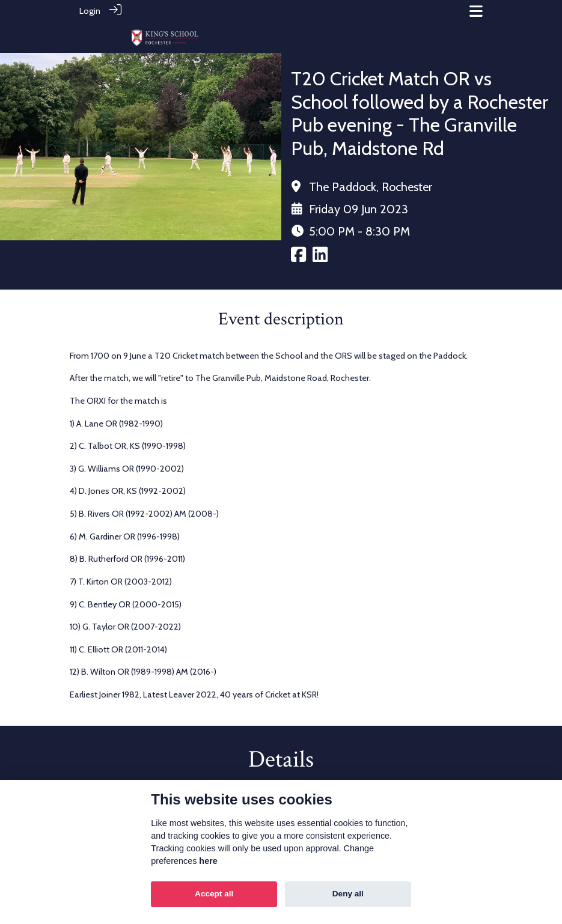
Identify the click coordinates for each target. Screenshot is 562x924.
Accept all (214, 894)
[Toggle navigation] (476, 11)
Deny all (348, 894)
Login (90, 11)
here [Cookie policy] (208, 861)
